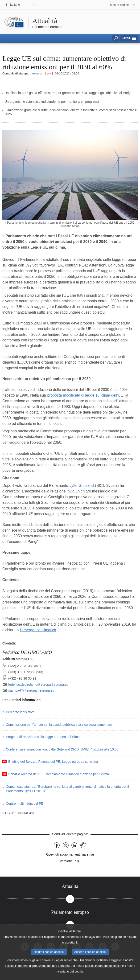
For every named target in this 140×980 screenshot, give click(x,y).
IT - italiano (12, 5)
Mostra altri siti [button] (120, 5)
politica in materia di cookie (103, 972)
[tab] (70, 886)
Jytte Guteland (82, 486)
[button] (129, 38)
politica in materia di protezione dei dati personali (38, 972)
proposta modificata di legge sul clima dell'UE (85, 395)
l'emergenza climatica (38, 630)
